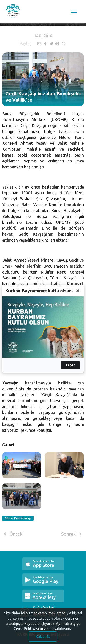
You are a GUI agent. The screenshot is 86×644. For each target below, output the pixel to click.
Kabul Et (43, 638)
